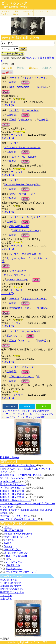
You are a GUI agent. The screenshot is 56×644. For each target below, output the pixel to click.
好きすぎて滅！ (13, 550)
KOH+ (13, 340)
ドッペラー (17, 323)
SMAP (13, 194)
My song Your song (17, 280)
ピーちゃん (17, 290)
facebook (10, 407)
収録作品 (11, 82)
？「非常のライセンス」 (13, 488)
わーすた (14, 78)
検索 (23, 49)
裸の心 (9, 559)
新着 (17, 13)
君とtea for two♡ (31, 331)
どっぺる (6, 13)
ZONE (13, 120)
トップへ (6, 414)
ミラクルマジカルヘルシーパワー (22, 147)
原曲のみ (47, 68)
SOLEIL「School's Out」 (13, 478)
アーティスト (28, 13)
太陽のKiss (25, 120)
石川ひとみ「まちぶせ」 (13, 485)
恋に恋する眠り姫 (32, 254)
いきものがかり (18, 271)
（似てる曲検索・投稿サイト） (18, 7)
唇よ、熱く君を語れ (16, 556)
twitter (27, 407)
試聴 (25, 82)
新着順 (20, 68)
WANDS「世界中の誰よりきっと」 (19, 519)
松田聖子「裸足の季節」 (13, 491)
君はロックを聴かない (16, 553)
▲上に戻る (6, 599)
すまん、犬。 (29, 367)
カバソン (39, 11)
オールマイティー (15, 562)
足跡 (27, 308)
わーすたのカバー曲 (14, 411)
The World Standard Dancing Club (22, 185)
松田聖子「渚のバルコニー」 (16, 500)
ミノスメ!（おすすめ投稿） (32, 417)
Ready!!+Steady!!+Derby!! (18, 534)
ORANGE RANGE (19, 226)
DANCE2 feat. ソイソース (26, 231)
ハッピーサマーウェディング (21, 572)
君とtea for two (30, 110)
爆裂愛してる (13, 565)
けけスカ (9, 540)
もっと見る (6, 596)
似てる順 (7, 68)
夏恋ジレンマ (14, 336)
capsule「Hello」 (9, 481)
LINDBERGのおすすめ (12, 589)
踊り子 (8, 543)
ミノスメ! (50, 11)
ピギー (14, 102)
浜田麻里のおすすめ (11, 586)
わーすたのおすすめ (39, 411)
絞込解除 (7, 72)
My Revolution (29, 157)
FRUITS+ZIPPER (14, 531)
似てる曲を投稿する (13, 53)
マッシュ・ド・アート (34, 78)
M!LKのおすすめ (9, 580)
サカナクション (14, 569)
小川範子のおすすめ (11, 583)
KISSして (24, 341)
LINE (43, 407)
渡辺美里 (14, 157)
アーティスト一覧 (22, 414)
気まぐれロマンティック (17, 275)
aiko (12, 87)
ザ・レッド (17, 135)
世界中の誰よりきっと (16, 537)
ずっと (8, 527)
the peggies (16, 308)
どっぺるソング (14, 3)
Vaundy (8, 546)
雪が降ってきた (27, 194)
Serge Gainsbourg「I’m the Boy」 (18, 466)
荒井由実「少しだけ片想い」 (16, 516)
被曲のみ (34, 68)
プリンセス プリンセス (22, 377)
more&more (23, 87)
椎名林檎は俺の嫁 (10, 458)
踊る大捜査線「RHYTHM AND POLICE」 (22, 475)
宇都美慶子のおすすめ (12, 592)
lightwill (25, 642)
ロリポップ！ (40, 642)
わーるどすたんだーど (34, 217)
